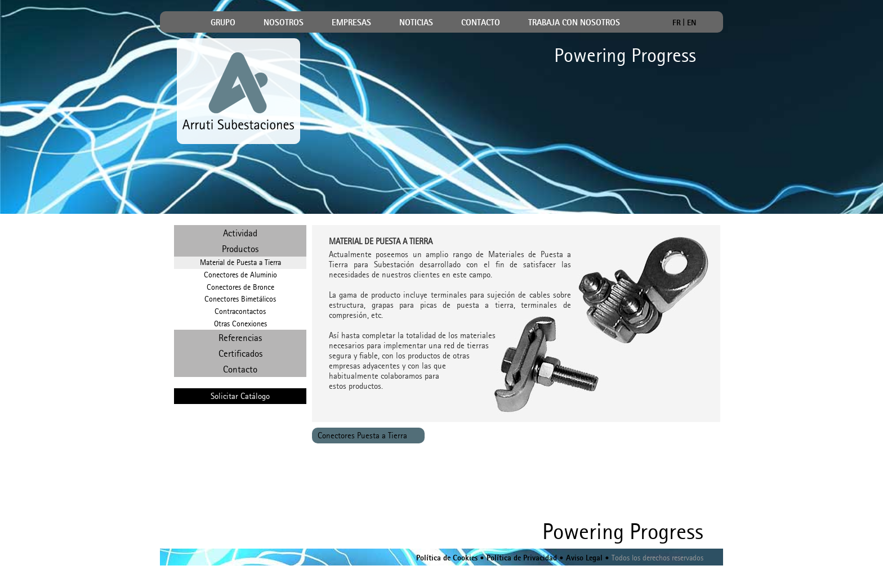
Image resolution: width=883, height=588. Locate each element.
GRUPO (223, 23)
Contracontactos (240, 311)
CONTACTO (481, 23)
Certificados (240, 353)
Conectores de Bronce (240, 287)
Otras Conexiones (240, 324)
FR (677, 22)
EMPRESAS (351, 23)
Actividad (240, 233)
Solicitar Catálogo (240, 396)
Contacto (240, 369)
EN (692, 22)
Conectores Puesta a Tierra (362, 436)
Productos (240, 249)
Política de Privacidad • (524, 558)
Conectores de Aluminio (240, 275)
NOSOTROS (284, 23)
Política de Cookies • (450, 558)
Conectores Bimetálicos (240, 299)
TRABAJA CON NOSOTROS (574, 23)
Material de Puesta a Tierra (240, 262)
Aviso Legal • (587, 558)
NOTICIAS (416, 23)
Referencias (240, 338)
